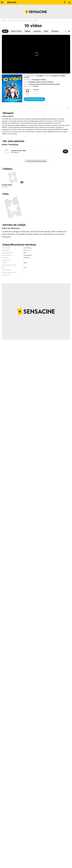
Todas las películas (16, 20)
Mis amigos (36, 90)
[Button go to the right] (69, 31)
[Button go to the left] (66, 31)
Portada (4, 20)
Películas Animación (27, 20)
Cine (8, 20)
